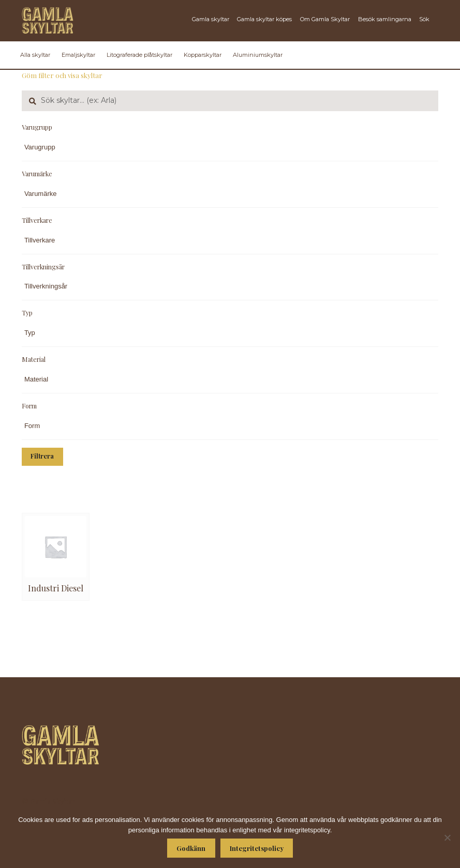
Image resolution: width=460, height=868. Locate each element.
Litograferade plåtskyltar (139, 55)
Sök (424, 19)
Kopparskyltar (203, 55)
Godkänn (191, 848)
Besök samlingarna (385, 19)
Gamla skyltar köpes (264, 19)
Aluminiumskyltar (258, 55)
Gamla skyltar (211, 19)
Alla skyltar (35, 55)
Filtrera (42, 456)
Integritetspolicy (257, 848)
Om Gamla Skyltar (325, 19)
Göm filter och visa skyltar (62, 75)
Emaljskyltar (78, 55)
